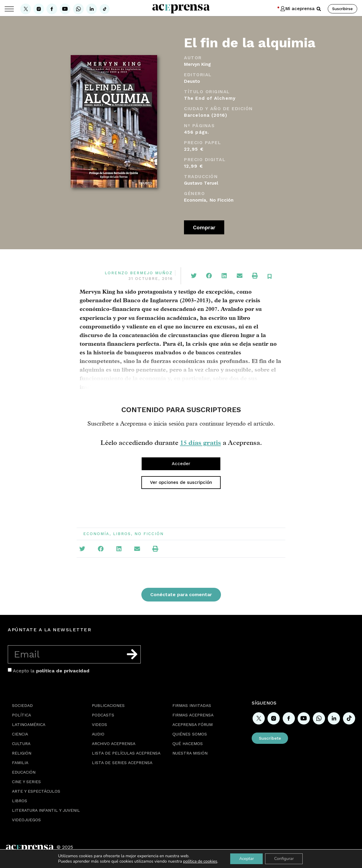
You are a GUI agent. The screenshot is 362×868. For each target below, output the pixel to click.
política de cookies (200, 861)
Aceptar (246, 859)
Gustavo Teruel (201, 183)
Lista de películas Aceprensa (126, 753)
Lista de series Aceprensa (122, 763)
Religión (22, 753)
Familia (20, 763)
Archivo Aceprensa (114, 744)
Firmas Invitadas (192, 705)
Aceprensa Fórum (192, 724)
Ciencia (20, 734)
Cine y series (26, 782)
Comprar (204, 227)
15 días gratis (201, 442)
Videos (99, 724)
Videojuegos (26, 820)
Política (21, 715)
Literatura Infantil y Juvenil (46, 810)
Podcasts (103, 715)
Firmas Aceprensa (193, 715)
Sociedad (22, 705)
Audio (98, 734)
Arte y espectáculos (36, 791)
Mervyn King (197, 64)
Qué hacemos (188, 744)
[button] (319, 9)
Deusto (192, 81)
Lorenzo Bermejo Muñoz (139, 273)
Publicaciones (108, 705)
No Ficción (222, 200)
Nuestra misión (190, 753)
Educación (24, 772)
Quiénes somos (190, 734)
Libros (122, 534)
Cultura (21, 744)
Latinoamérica (29, 724)
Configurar (284, 859)
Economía (195, 200)
